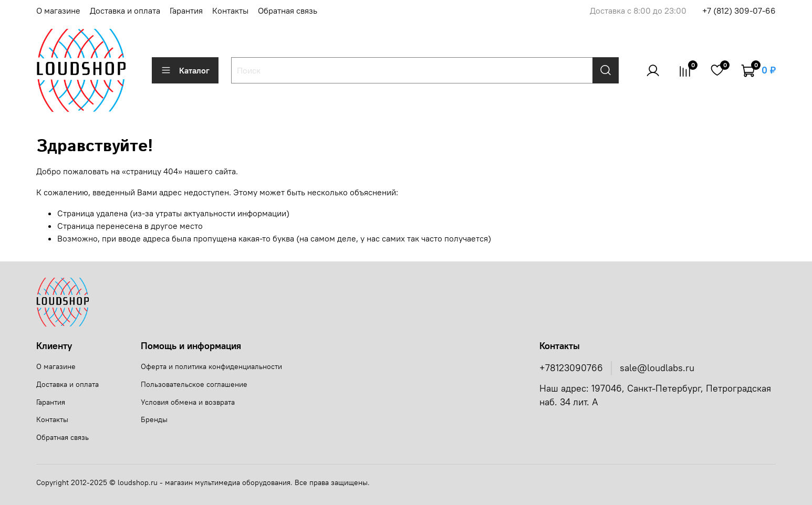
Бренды (154, 419)
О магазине (58, 10)
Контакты (230, 10)
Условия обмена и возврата (188, 402)
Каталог (185, 70)
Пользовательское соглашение (194, 384)
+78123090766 (571, 368)
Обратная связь (288, 10)
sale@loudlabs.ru (657, 368)
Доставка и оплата (125, 10)
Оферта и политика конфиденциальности (211, 366)
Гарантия (186, 10)
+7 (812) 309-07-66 (739, 10)
